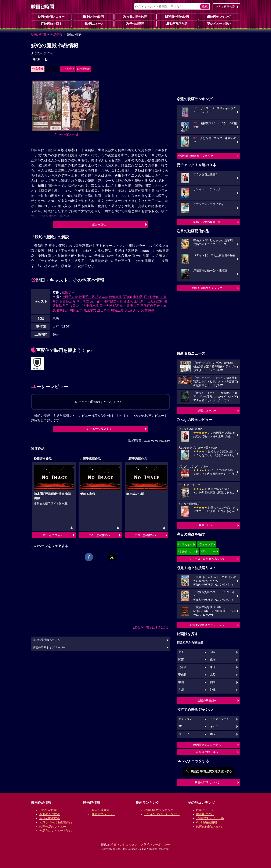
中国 (181, 682)
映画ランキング (219, 17)
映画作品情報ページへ (46, 640)
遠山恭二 (104, 310)
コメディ (184, 734)
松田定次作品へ (53, 535)
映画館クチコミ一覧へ (207, 745)
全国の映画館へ (207, 700)
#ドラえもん (185, 544)
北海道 (182, 667)
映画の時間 (38, 35)
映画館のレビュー (104, 814)
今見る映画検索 (225, 7)
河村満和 (148, 310)
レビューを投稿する (99, 429)
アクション (185, 719)
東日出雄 (92, 306)
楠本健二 (110, 301)
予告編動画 (135, 24)
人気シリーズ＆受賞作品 (56, 822)
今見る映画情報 (207, 822)
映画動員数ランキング (159, 810)
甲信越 (182, 675)
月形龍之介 (68, 301)
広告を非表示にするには (151, 627)
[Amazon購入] (66, 134)
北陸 (213, 675)
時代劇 (36, 59)
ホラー (214, 734)
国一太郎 (106, 306)
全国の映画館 (101, 810)
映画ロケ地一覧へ (207, 752)
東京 (181, 652)
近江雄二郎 (156, 301)
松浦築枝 (115, 297)
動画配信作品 (177, 24)
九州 (181, 690)
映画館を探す (51, 24)
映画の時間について (207, 782)
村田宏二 (76, 310)
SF (180, 726)
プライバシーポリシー (155, 844)
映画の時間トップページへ (49, 648)
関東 (213, 652)
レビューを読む (219, 24)
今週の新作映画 (135, 17)
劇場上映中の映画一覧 (207, 222)
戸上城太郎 (151, 297)
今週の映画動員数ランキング (195, 156)
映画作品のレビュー (53, 827)
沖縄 (213, 690)
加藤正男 (117, 310)
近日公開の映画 (177, 17)
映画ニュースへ (207, 410)
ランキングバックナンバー (162, 814)
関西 (181, 660)
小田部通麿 (125, 301)
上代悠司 (140, 301)
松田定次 (68, 292)
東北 (213, 667)
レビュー (66, 69)
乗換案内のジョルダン (123, 844)
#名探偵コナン (186, 551)
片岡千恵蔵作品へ (99, 535)
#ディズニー (208, 551)
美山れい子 (132, 310)
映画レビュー (207, 525)
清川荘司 (96, 301)
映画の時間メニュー (51, 17)
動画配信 (82, 69)
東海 (213, 660)
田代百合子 (148, 306)
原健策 (127, 297)
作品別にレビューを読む (56, 831)
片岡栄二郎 (77, 306)
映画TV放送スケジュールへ (207, 625)
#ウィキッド (205, 544)
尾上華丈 (90, 310)
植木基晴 (102, 297)
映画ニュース (93, 24)
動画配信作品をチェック (207, 288)
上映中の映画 (93, 17)
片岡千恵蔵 (70, 297)
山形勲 (138, 297)
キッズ (214, 726)
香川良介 (63, 310)
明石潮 (118, 306)
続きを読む (99, 224)
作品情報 (56, 35)
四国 (213, 682)
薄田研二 (83, 301)
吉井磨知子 (131, 306)
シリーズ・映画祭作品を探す (207, 559)
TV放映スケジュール (210, 818)
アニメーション (220, 719)
